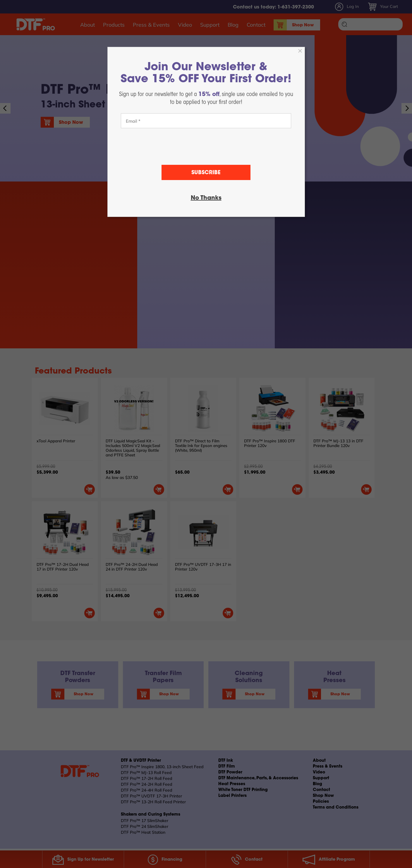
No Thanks (206, 198)
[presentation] (206, 147)
